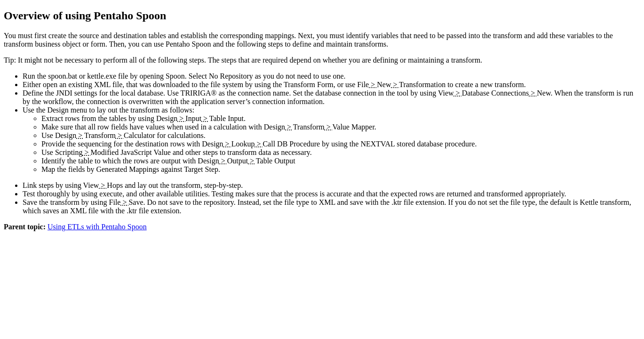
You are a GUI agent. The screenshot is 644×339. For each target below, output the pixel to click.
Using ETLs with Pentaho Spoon (97, 227)
